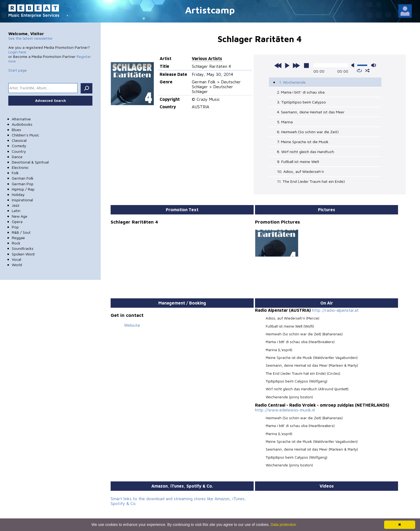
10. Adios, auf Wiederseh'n (300, 171)
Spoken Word (23, 254)
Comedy (19, 146)
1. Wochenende (292, 82)
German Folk (23, 178)
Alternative (21, 119)
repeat (359, 70)
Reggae (18, 238)
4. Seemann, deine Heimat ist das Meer (311, 112)
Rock (16, 243)
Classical (19, 140)
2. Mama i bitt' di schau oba (301, 92)
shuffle (367, 70)
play (287, 65)
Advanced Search (50, 101)
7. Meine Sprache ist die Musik (303, 142)
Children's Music (25, 135)
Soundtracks (23, 248)
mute (354, 65)
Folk (15, 173)
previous (278, 65)
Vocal (16, 259)
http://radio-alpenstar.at (335, 310)
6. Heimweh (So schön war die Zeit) (308, 132)
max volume (374, 65)
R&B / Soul (21, 232)
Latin (16, 211)
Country (19, 151)
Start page (18, 70)
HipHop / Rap (23, 189)
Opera (17, 222)
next (296, 65)
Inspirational (22, 200)
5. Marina (285, 122)
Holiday (18, 194)
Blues (16, 130)
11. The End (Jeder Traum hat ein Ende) (311, 181)
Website (132, 325)
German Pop (23, 184)
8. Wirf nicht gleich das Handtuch (305, 152)
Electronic (20, 167)
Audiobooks (22, 124)
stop (306, 65)
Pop (15, 227)
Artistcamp (210, 10)
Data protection (284, 525)
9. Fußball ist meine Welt (298, 161)
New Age (20, 216)
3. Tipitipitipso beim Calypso (301, 102)
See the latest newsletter (31, 38)
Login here (17, 52)
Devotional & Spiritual (30, 162)
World (17, 265)
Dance (17, 157)
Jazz (16, 205)
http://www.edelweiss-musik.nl (285, 410)
